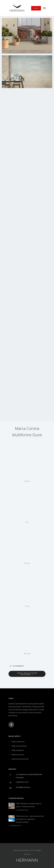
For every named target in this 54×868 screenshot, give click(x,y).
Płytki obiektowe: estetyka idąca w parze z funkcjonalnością (29, 805)
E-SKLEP (36, 8)
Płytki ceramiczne (18, 742)
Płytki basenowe (18, 755)
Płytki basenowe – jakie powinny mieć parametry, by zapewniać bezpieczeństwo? (30, 819)
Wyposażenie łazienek (20, 759)
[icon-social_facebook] (11, 725)
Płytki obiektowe (18, 750)
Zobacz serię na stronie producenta (27, 674)
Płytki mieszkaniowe (19, 746)
